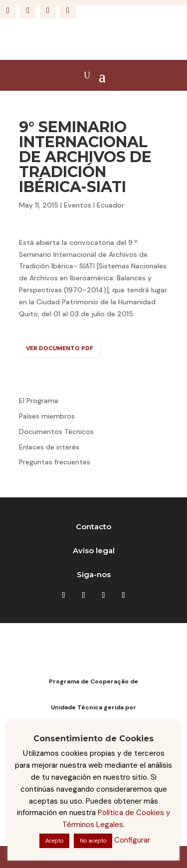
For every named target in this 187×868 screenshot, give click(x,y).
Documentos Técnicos (56, 432)
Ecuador (110, 205)
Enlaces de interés (49, 447)
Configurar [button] (132, 840)
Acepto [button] (54, 841)
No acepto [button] (93, 841)
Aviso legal (94, 550)
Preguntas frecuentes (55, 462)
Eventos (78, 205)
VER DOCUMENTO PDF (60, 348)
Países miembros (47, 416)
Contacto (93, 527)
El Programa (39, 401)
